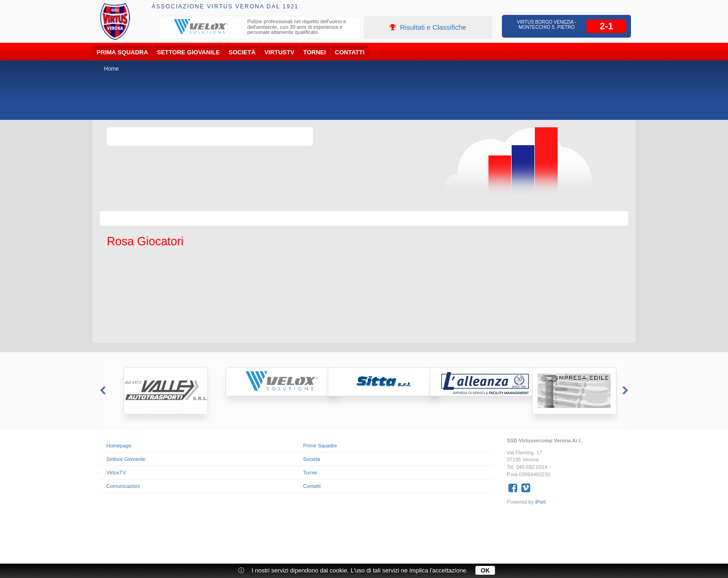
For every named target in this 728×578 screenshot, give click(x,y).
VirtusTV (279, 52)
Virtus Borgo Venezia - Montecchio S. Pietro (546, 25)
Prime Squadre (320, 446)
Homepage (119, 446)
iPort (541, 502)
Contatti (350, 52)
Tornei (315, 52)
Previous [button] (102, 391)
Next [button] (626, 391)
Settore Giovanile (188, 52)
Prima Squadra (122, 52)
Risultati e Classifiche (428, 27)
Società (242, 52)
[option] (260, 28)
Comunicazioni (123, 486)
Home (111, 69)
